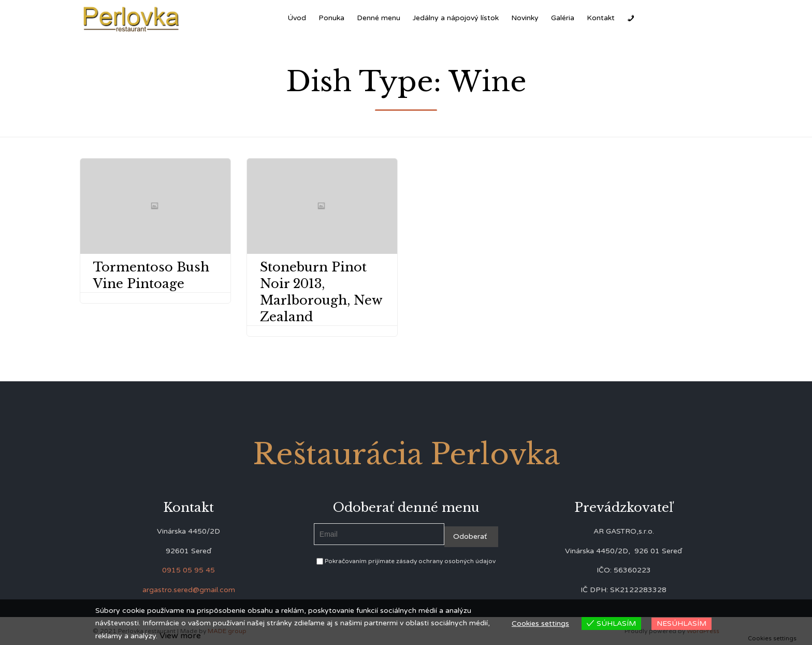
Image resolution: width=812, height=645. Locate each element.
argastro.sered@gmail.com (189, 590)
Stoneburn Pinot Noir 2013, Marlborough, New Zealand (321, 292)
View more (180, 636)
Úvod (297, 18)
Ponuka (331, 18)
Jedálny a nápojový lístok (456, 18)
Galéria (563, 18)
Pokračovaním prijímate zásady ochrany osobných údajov (406, 561)
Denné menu (379, 18)
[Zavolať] (631, 18)
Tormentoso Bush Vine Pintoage (151, 275)
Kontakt (601, 18)
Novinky (525, 18)
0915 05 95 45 (189, 570)
